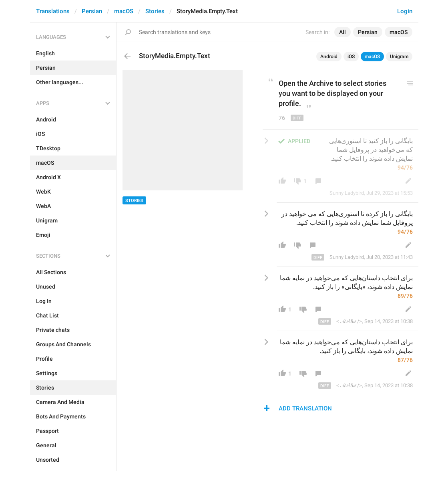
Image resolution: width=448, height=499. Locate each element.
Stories (155, 11)
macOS (124, 11)
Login (405, 11)
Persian (92, 11)
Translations (53, 11)
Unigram (399, 57)
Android (329, 57)
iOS (351, 57)
